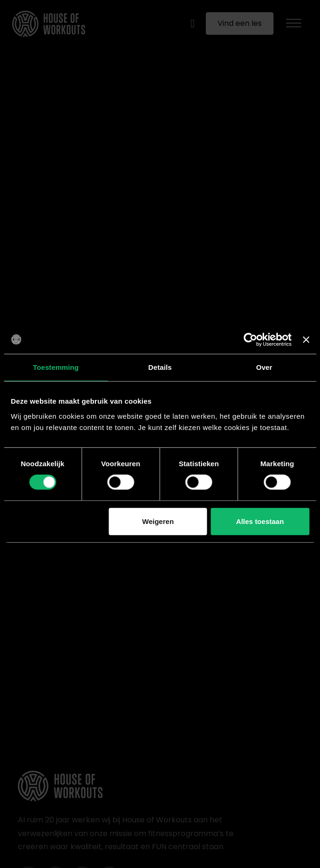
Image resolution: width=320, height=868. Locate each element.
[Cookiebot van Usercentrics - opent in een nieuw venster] (251, 339)
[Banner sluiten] (306, 339)
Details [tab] (160, 367)
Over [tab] (264, 367)
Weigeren (158, 521)
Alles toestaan (260, 521)
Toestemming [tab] (56, 367)
